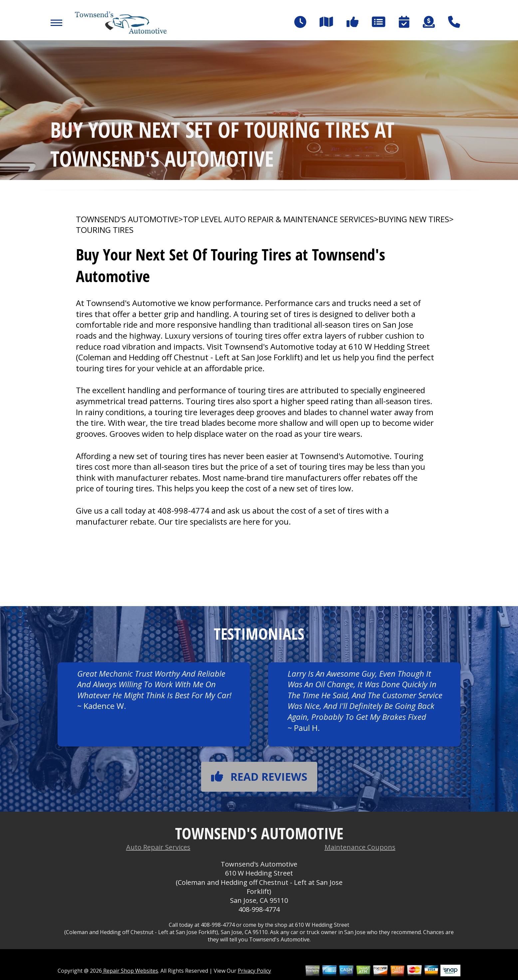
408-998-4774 (183, 510)
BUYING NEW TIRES (414, 219)
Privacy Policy (254, 971)
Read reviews (259, 777)
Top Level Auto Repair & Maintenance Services (278, 219)
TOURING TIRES (105, 230)
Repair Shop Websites (130, 971)
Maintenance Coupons (360, 847)
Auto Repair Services (158, 847)
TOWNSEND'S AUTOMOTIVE (127, 219)
